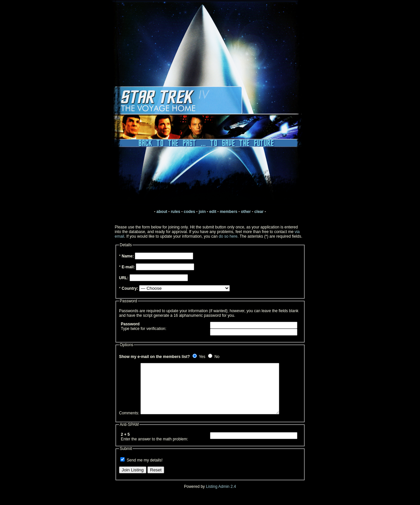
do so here (228, 236)
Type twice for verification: (144, 326)
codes (189, 212)
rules (176, 212)
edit (213, 212)
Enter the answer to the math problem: (155, 447)
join (202, 212)
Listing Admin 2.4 (221, 496)
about (162, 212)
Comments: (129, 423)
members (229, 212)
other (246, 212)
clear (259, 212)
